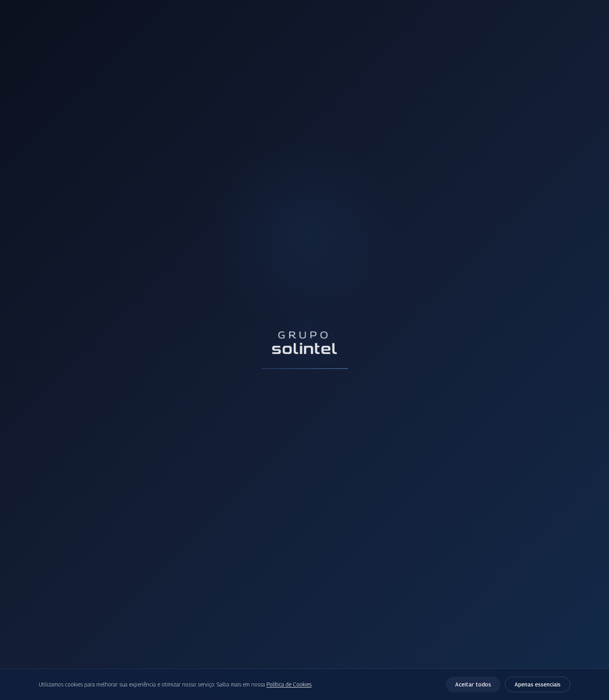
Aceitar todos (473, 684)
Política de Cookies (289, 684)
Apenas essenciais (538, 684)
